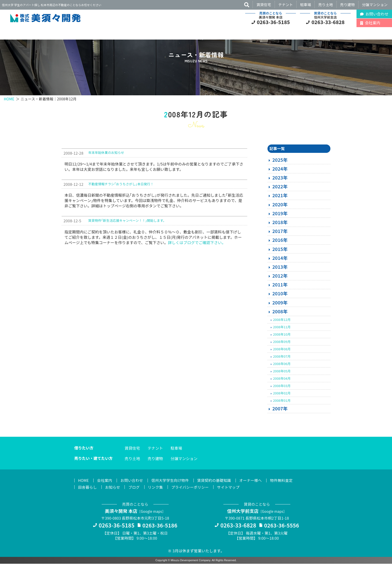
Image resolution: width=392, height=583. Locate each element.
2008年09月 (282, 360)
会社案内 (105, 499)
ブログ (135, 506)
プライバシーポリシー (193, 506)
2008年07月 (282, 374)
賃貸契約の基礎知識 (217, 499)
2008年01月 (282, 419)
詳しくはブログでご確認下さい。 (197, 260)
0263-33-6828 (328, 22)
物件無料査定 (286, 499)
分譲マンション (375, 4)
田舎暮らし (88, 506)
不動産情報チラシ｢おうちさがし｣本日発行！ (121, 202)
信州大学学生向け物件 (172, 499)
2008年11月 (282, 345)
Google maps (152, 530)
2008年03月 (282, 404)
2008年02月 (282, 411)
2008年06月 (282, 382)
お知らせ (113, 506)
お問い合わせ (133, 499)
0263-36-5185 (273, 22)
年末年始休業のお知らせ (106, 171)
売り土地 (326, 4)
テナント (286, 4)
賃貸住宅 (264, 4)
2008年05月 (282, 389)
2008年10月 (282, 352)
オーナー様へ (255, 499)
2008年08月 (282, 367)
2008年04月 (282, 397)
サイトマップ (232, 506)
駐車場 (306, 4)
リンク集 (157, 506)
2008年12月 (282, 338)
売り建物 (348, 4)
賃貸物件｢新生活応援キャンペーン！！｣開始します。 (127, 239)
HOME (9, 115)
